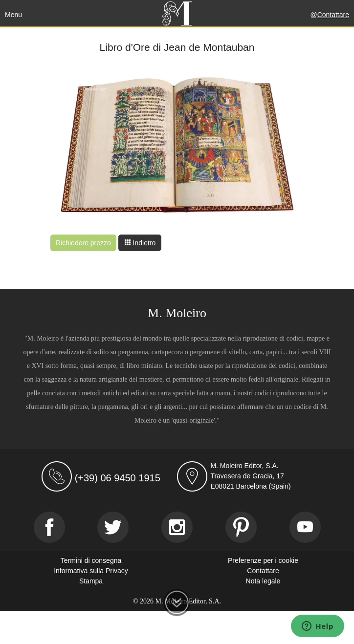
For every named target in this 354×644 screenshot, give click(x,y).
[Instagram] (177, 527)
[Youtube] (305, 527)
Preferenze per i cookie (263, 560)
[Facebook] (49, 527)
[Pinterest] (241, 527)
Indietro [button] (140, 243)
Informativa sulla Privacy (91, 571)
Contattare (333, 15)
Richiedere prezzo (83, 243)
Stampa (91, 581)
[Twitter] (113, 527)
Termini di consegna (91, 560)
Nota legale (263, 581)
